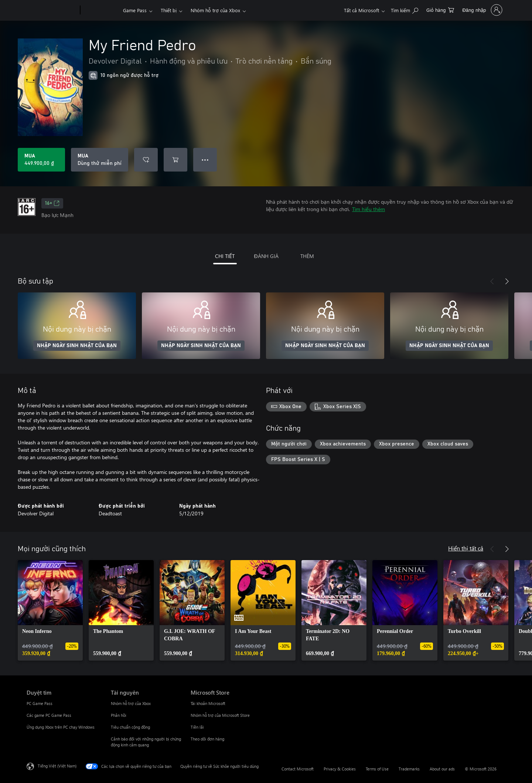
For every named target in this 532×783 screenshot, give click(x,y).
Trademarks (409, 769)
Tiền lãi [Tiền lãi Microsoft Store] (197, 727)
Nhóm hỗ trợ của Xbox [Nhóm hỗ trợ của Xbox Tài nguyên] (131, 703)
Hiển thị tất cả (466, 548)
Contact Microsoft (298, 769)
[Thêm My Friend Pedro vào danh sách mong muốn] (146, 160)
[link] (50, 610)
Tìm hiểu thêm (369, 209)
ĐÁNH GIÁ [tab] (266, 256)
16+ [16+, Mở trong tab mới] (52, 203)
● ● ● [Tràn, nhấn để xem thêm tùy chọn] (205, 160)
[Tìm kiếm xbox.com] (405, 9)
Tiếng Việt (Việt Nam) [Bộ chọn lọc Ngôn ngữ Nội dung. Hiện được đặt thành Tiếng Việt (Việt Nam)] (57, 766)
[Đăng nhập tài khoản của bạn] (482, 10)
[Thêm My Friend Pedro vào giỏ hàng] (175, 160)
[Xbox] (101, 10)
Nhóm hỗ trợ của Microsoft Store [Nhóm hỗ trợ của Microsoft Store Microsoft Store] (220, 715)
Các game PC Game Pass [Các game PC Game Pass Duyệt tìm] (49, 715)
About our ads (442, 769)
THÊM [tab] (307, 256)
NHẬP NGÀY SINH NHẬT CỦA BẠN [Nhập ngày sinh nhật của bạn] (77, 346)
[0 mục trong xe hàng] (440, 9)
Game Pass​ (135, 10)
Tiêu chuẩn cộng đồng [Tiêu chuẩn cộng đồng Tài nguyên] (130, 727)
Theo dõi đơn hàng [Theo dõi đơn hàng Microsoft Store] (207, 739)
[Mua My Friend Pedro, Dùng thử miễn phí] (100, 160)
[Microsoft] (52, 10)
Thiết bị (169, 10)
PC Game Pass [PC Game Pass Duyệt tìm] (40, 703)
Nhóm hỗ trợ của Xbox (215, 10)
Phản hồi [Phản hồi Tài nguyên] (119, 715)
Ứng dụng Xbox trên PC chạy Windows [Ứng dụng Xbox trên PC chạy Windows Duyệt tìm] (61, 727)
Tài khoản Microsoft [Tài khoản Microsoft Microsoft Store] (208, 703)
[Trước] (492, 281)
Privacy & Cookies (340, 769)
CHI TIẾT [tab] (225, 256)
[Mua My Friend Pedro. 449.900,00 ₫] (41, 160)
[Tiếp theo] (507, 281)
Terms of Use (377, 769)
